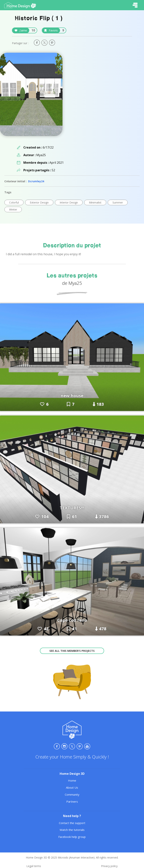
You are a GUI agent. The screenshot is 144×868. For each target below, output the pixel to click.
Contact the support (72, 823)
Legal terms (34, 866)
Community (72, 794)
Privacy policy (109, 866)
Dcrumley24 (36, 181)
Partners (72, 801)
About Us (72, 787)
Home (72, 780)
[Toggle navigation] (135, 5)
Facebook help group (72, 837)
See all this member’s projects (72, 651)
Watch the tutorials (72, 830)
